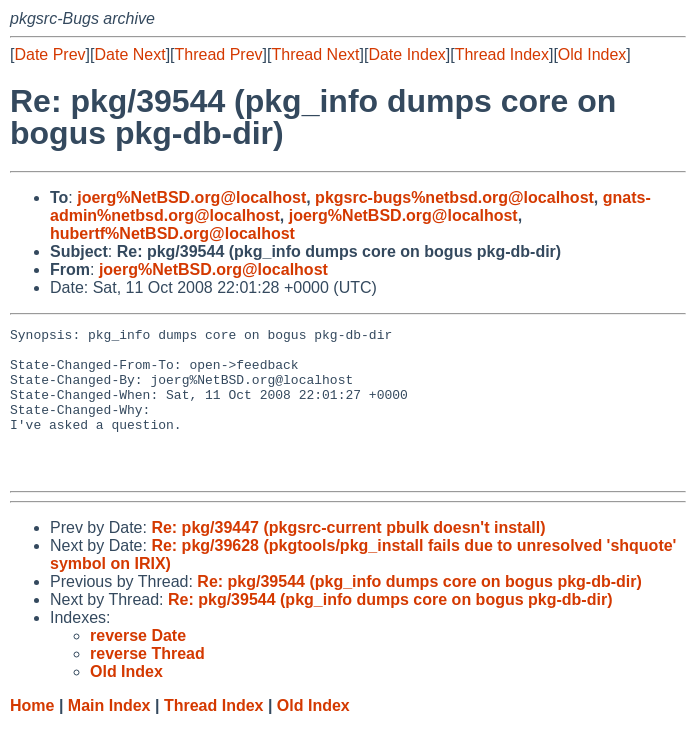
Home (32, 735)
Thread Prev (219, 54)
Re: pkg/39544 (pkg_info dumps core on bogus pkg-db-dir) (419, 611)
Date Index (406, 54)
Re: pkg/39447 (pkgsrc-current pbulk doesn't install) (348, 557)
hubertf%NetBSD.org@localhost (172, 233)
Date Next (129, 54)
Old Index (592, 54)
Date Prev (49, 54)
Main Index (109, 735)
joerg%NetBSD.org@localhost (191, 197)
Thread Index (502, 54)
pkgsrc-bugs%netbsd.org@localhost (454, 197)
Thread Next (315, 54)
